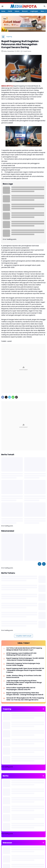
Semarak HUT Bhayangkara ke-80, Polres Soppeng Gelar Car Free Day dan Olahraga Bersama (25, 699)
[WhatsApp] (13, 397)
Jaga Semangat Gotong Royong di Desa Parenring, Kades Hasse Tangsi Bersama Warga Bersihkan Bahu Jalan (24, 683)
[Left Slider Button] (40, 564)
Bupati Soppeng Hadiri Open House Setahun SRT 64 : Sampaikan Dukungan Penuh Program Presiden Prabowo (25, 670)
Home (3, 11)
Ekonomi (25, 11)
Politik (10, 11)
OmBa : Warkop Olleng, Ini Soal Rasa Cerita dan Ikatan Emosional (24, 677)
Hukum (17, 11)
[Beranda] (3, 37)
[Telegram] (10, 397)
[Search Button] (45, 6)
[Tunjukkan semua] (43, 709)
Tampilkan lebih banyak (23, 636)
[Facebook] (3, 397)
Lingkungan (34, 11)
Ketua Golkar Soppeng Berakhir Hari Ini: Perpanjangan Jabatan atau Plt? (21, 689)
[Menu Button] (2, 6)
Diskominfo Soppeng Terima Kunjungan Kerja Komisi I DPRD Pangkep (23, 664)
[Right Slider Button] (45, 11)
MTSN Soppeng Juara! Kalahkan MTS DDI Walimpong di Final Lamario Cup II (21, 654)
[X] (6, 397)
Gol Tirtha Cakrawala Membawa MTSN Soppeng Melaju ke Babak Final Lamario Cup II (24, 649)
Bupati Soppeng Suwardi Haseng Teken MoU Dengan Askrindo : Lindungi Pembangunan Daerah (25, 694)
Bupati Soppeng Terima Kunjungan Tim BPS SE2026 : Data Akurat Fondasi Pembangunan (25, 659)
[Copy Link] (16, 397)
